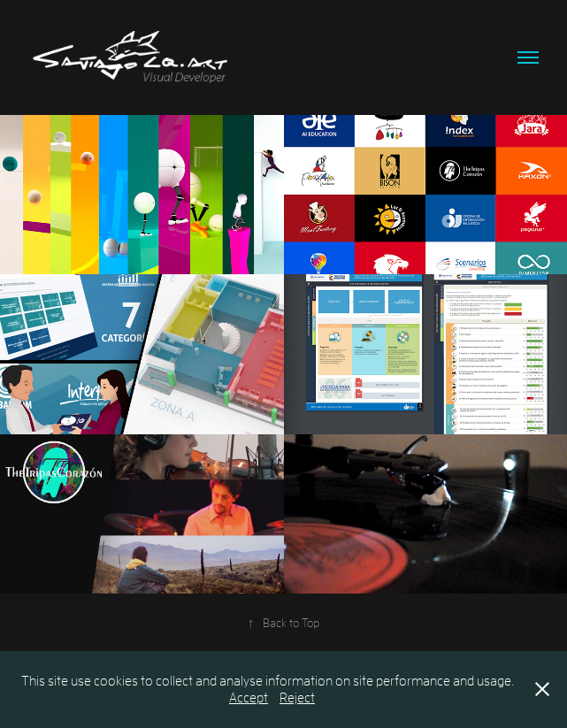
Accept (249, 697)
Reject (297, 697)
